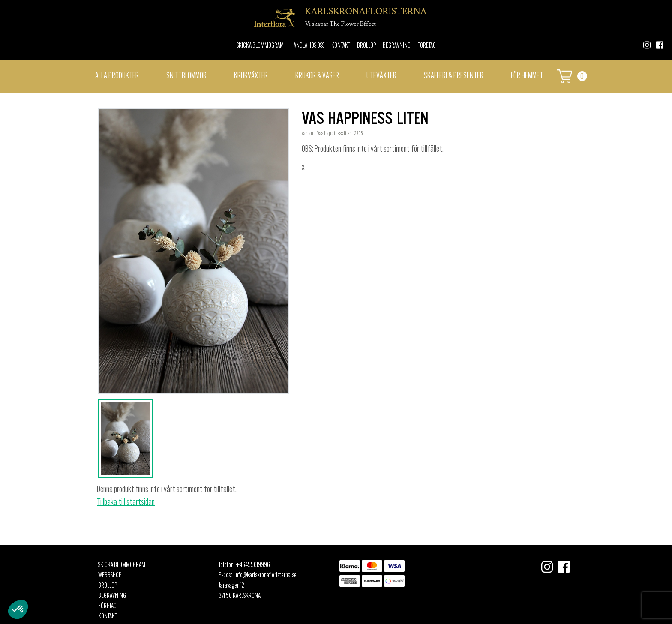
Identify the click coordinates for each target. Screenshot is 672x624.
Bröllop (366, 46)
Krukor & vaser (317, 76)
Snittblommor (186, 76)
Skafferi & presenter (454, 76)
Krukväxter (251, 76)
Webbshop (110, 576)
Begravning (397, 46)
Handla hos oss (307, 46)
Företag (427, 46)
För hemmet (527, 76)
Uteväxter (381, 76)
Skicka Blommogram (260, 46)
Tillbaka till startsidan (126, 503)
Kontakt (341, 46)
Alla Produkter (117, 76)
